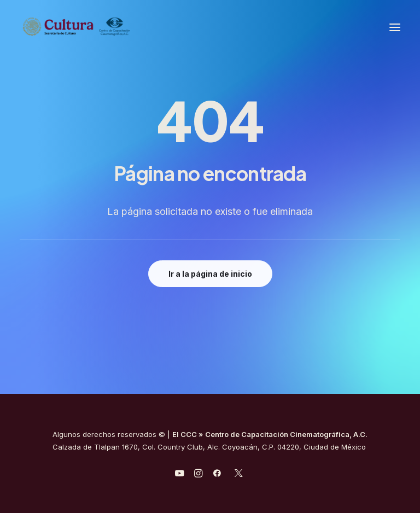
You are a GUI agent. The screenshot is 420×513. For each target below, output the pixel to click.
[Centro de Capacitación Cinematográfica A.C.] (77, 27)
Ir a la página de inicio (210, 274)
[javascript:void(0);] (198, 475)
